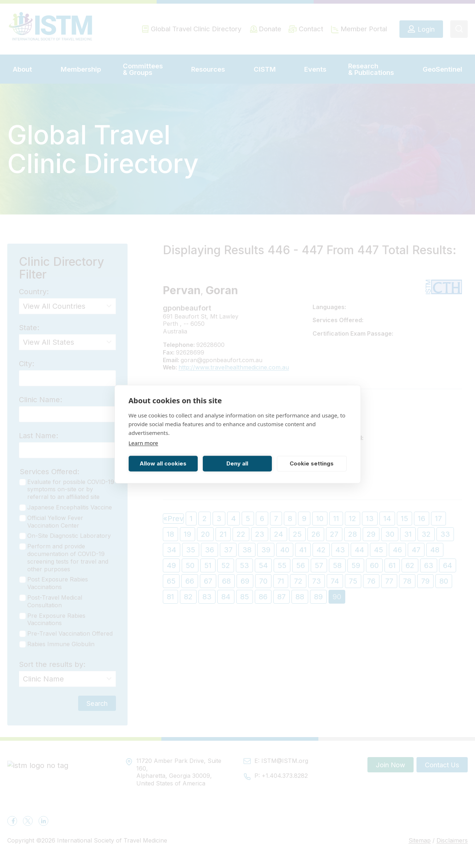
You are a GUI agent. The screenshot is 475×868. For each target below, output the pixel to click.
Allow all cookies (163, 463)
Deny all (237, 463)
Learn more (144, 443)
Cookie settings (312, 463)
